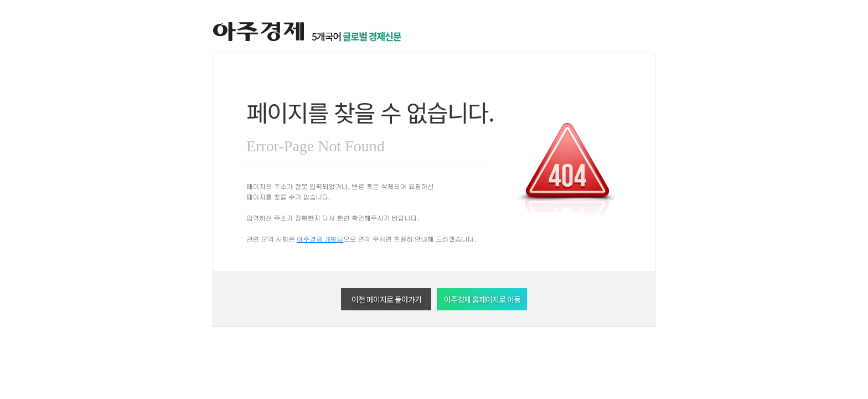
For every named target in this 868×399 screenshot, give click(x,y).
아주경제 (259, 32)
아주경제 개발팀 (320, 239)
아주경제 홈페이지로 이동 (482, 299)
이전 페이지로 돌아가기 (386, 299)
